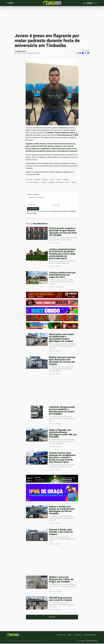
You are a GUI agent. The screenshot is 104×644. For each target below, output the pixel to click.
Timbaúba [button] (66, 180)
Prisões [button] (59, 180)
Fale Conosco (78, 635)
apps (70, 635)
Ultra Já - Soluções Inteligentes (89, 641)
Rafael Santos (22, 52)
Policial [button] (52, 180)
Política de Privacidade (90, 635)
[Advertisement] (52, 20)
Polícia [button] (67, 183)
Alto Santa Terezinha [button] (33, 183)
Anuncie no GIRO (61, 635)
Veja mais (52, 617)
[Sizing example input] (92, 3)
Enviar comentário (33, 209)
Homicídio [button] (37, 180)
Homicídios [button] (45, 180)
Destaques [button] (30, 180)
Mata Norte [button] (60, 183)
